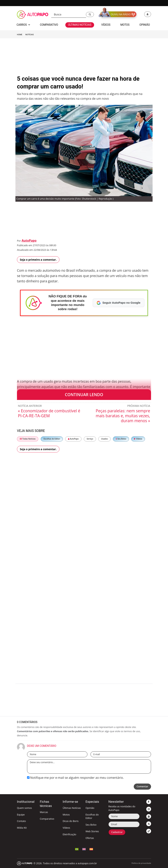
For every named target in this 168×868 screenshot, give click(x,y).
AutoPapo (29, 240)
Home (20, 35)
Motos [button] (125, 25)
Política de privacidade (141, 863)
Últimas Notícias (72, 808)
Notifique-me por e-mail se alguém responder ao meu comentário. (75, 778)
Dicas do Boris (71, 821)
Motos (66, 815)
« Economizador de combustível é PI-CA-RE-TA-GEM (49, 413)
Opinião (90, 808)
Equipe (21, 815)
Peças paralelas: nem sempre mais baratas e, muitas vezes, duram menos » (123, 416)
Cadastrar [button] (117, 832)
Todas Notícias (28, 439)
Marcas (44, 812)
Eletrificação (69, 834)
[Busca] (69, 15)
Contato (21, 821)
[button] (90, 14)
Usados (104, 439)
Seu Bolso (121, 439)
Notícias (29, 35)
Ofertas (90, 838)
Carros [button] (23, 25)
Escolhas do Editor (52, 439)
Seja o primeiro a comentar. (38, 260)
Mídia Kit (22, 828)
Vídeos (138, 439)
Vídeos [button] (106, 25)
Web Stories (92, 831)
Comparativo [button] (49, 25)
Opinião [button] (145, 25)
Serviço (90, 439)
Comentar (142, 786)
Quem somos (24, 808)
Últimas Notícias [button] (80, 25)
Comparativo (47, 819)
